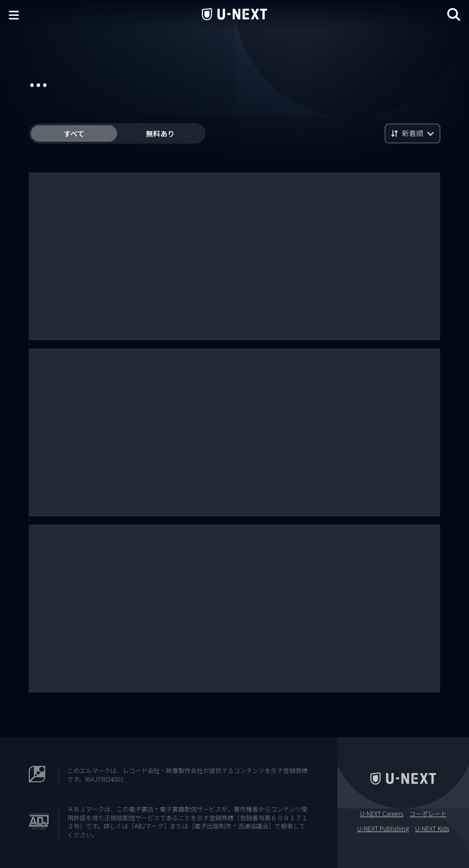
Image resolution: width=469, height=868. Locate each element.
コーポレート (428, 814)
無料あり (160, 133)
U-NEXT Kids (432, 828)
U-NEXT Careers (382, 814)
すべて (74, 133)
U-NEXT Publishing (383, 828)
